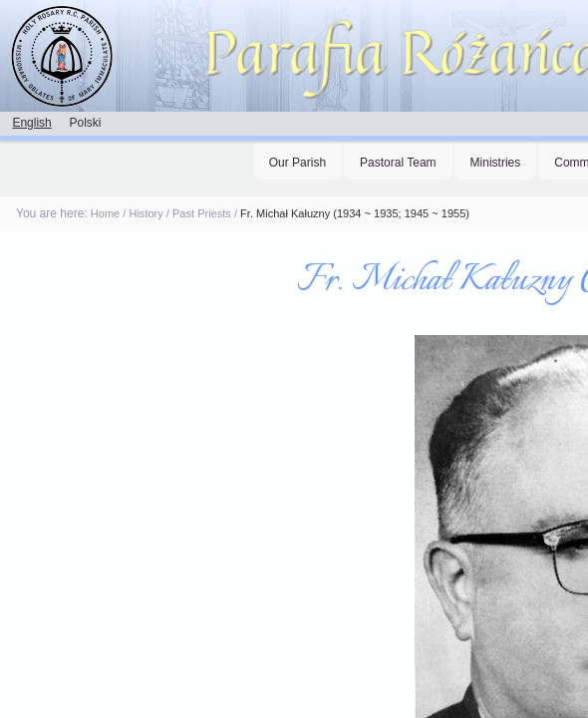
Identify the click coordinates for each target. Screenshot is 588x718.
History (146, 213)
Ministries (496, 163)
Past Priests (202, 213)
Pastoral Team (398, 163)
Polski (85, 123)
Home (105, 213)
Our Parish (297, 163)
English (31, 123)
